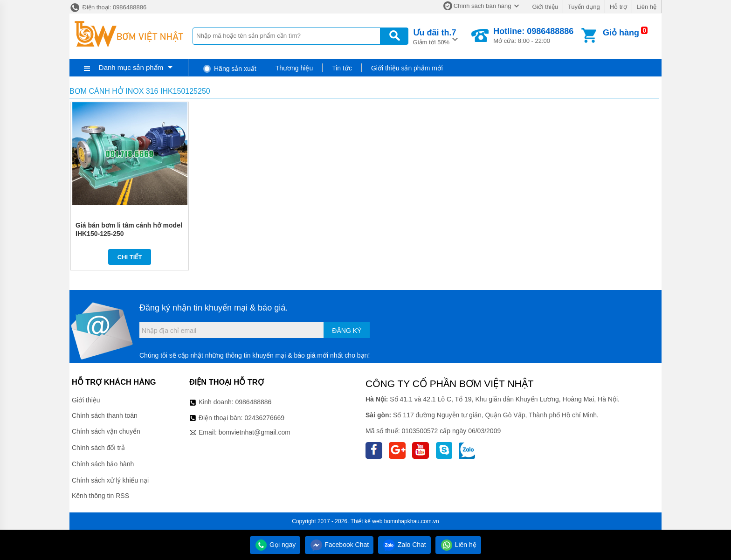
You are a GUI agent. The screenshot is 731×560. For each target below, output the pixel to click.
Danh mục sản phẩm (131, 67)
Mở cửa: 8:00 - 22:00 (533, 35)
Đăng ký (347, 331)
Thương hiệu (294, 68)
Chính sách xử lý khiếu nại (110, 480)
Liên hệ (647, 7)
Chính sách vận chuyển (106, 431)
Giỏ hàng (621, 33)
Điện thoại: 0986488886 (108, 7)
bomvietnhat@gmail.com (255, 432)
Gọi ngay (275, 545)
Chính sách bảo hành (103, 464)
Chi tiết (130, 257)
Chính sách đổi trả (98, 448)
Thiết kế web (367, 521)
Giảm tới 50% (435, 36)
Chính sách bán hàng (483, 6)
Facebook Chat (339, 545)
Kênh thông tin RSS (100, 496)
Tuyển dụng (584, 7)
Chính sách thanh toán (105, 415)
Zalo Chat (404, 545)
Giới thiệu (545, 7)
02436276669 (264, 418)
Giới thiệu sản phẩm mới (407, 68)
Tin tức (342, 68)
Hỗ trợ (618, 7)
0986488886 (254, 402)
